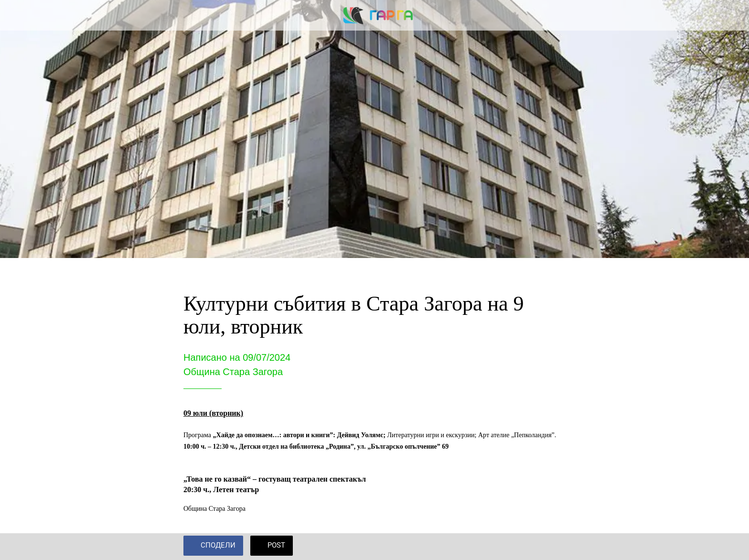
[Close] (19, 15)
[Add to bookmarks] (554, 547)
